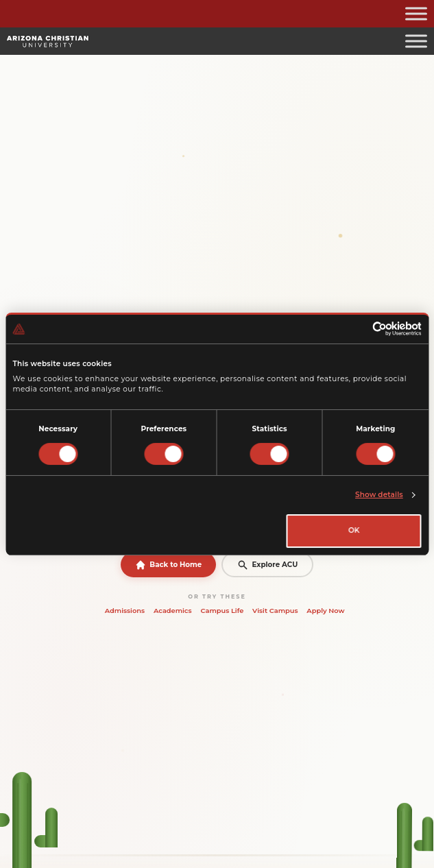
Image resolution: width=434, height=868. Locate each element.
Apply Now (325, 610)
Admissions (125, 610)
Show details (379, 495)
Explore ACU (267, 565)
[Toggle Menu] (416, 13)
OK (354, 530)
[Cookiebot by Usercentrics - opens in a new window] (362, 329)
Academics (173, 610)
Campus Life (222, 610)
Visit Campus (275, 610)
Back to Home (169, 565)
